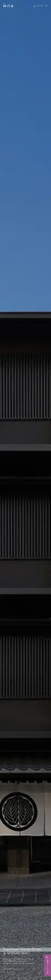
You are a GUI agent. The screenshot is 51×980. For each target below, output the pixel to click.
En (38, 6)
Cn (42, 6)
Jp (34, 6)
